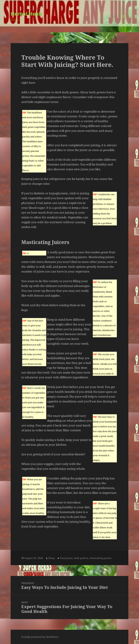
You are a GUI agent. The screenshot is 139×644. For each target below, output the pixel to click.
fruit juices (66, 558)
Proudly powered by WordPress (40, 637)
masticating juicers (101, 558)
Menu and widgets (124, 21)
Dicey (52, 558)
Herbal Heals (27, 14)
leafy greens (81, 558)
